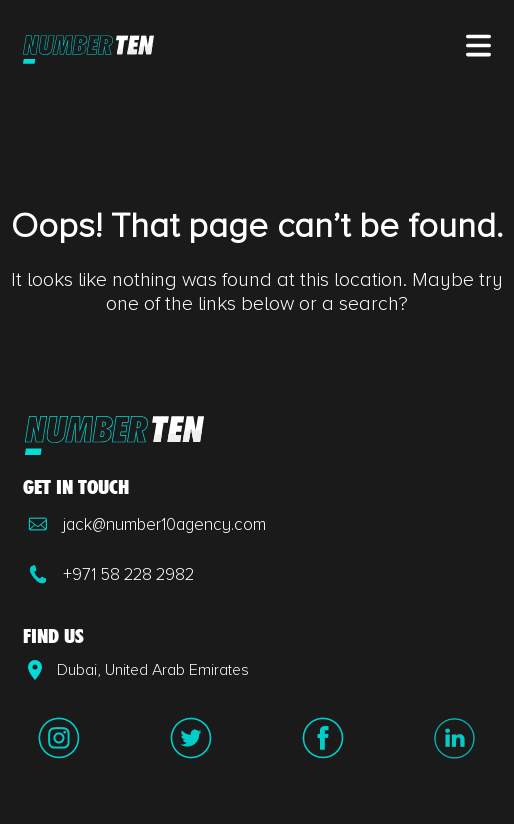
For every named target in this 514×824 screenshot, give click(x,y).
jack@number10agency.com (144, 524)
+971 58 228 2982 (108, 574)
